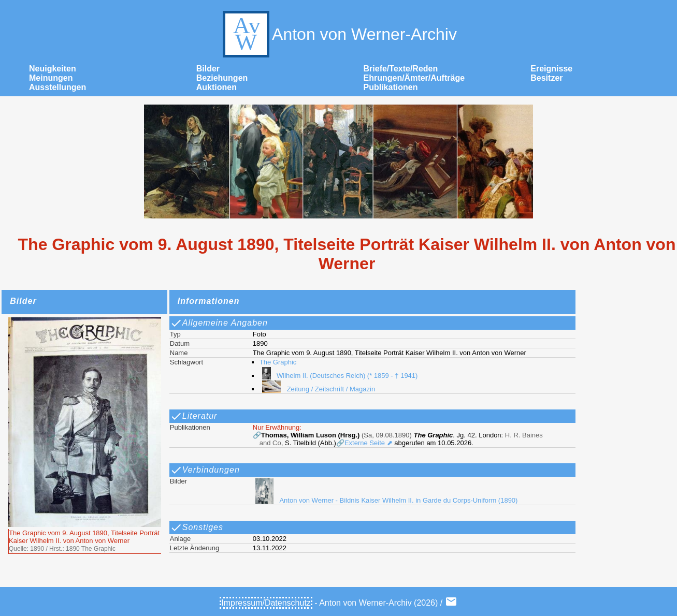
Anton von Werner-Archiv (338, 34)
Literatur (194, 416)
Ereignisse (551, 69)
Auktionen (217, 87)
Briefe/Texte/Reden (401, 69)
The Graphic (278, 362)
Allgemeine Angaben (219, 323)
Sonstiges (197, 527)
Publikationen (391, 87)
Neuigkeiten (53, 69)
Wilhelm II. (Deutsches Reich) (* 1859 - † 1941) (339, 376)
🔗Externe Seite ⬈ (364, 443)
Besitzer (546, 78)
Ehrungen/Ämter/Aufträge (414, 78)
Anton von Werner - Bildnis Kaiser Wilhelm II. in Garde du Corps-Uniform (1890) (385, 500)
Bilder (208, 69)
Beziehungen (222, 78)
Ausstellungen (57, 87)
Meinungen (51, 78)
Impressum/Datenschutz (266, 603)
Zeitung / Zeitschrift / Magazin (317, 389)
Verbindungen (205, 470)
